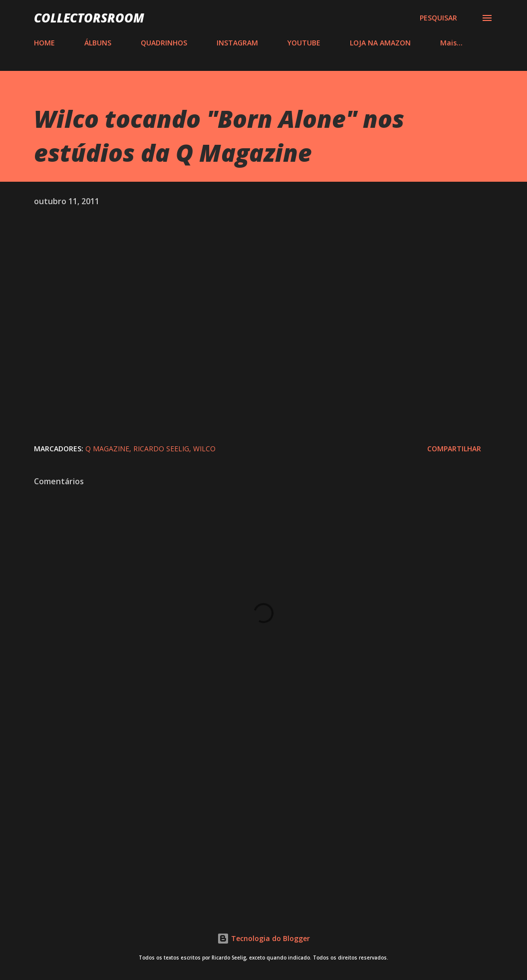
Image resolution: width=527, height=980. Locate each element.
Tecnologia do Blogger (263, 938)
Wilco (204, 449)
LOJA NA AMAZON (380, 43)
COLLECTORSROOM (89, 18)
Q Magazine (107, 449)
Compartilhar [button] (454, 449)
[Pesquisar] (438, 18)
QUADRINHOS (164, 43)
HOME (44, 43)
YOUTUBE (304, 43)
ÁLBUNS (98, 43)
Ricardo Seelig (161, 449)
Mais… (451, 43)
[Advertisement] (263, 820)
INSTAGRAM (237, 43)
